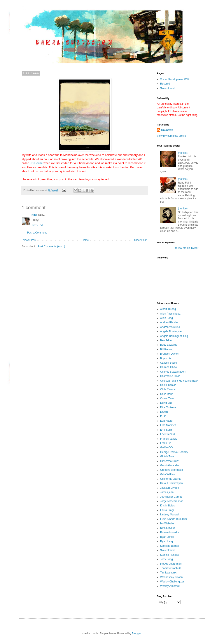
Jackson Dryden (170, 488)
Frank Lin (166, 443)
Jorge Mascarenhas (172, 501)
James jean (167, 492)
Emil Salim (166, 430)
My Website (167, 524)
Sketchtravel (167, 88)
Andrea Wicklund (170, 327)
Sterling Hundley (170, 555)
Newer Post (30, 240)
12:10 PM (37, 225)
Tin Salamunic (168, 573)
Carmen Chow (169, 367)
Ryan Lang (166, 541)
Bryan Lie (166, 358)
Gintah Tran (167, 456)
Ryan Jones (167, 537)
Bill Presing (167, 349)
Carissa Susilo (169, 363)
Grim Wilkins (167, 474)
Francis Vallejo (169, 439)
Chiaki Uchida (168, 385)
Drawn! (164, 412)
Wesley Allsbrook (170, 586)
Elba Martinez (168, 425)
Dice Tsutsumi (168, 407)
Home (85, 240)
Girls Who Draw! (170, 461)
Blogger (136, 633)
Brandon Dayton (170, 354)
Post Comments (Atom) (51, 246)
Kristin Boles (167, 506)
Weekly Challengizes (172, 582)
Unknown (167, 130)
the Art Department (171, 564)
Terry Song (166, 559)
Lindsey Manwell (170, 515)
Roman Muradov (170, 533)
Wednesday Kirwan (171, 577)
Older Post (140, 240)
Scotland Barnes (170, 546)
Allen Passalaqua (170, 314)
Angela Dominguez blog (174, 336)
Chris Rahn (167, 394)
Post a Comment (37, 233)
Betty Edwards (169, 345)
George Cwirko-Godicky (174, 452)
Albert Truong (168, 309)
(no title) (183, 153)
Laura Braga (167, 510)
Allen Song (166, 318)
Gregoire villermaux (171, 470)
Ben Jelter (166, 340)
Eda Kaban (167, 421)
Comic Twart (167, 398)
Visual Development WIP (175, 79)
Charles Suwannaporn (173, 372)
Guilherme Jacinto (171, 479)
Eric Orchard (167, 434)
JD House (36, 163)
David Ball (166, 403)
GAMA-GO (166, 448)
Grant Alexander (170, 465)
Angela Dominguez (171, 331)
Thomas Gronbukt (171, 568)
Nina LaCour (167, 528)
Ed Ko (164, 416)
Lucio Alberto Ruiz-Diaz (174, 519)
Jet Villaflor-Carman (172, 497)
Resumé (165, 84)
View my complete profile (171, 136)
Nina (34, 215)
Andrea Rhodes (169, 322)
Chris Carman (168, 389)
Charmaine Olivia (170, 376)
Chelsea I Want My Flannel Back (179, 381)
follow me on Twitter (187, 248)
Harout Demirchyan (171, 483)
